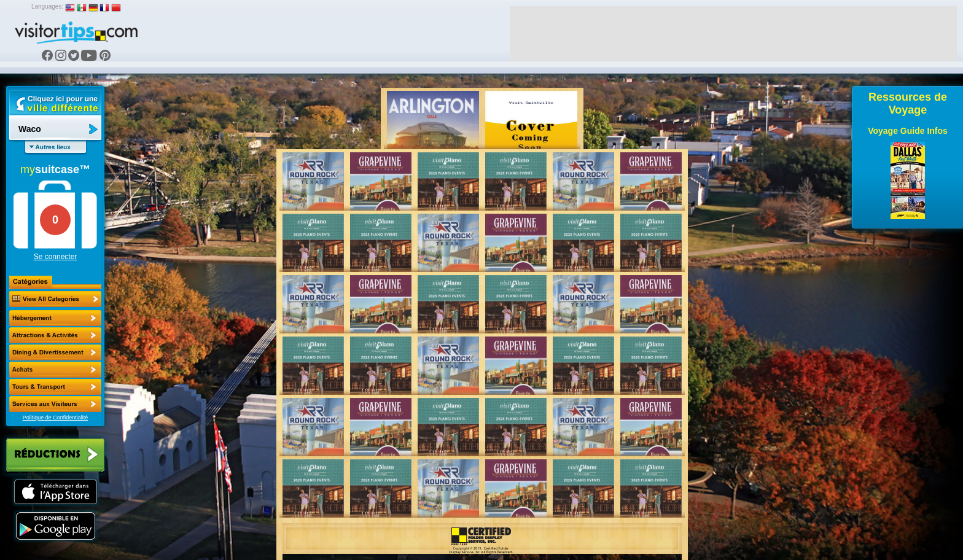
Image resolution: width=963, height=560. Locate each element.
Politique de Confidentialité (56, 418)
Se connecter (56, 257)
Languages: (47, 6)
